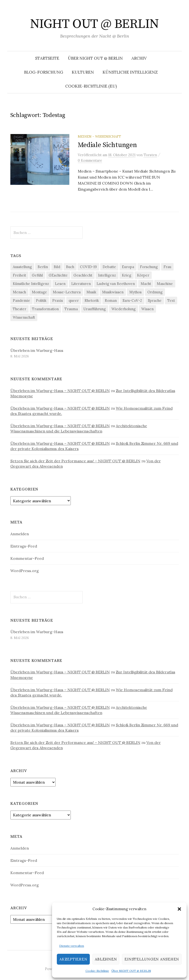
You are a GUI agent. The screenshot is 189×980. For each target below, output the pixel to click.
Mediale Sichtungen (107, 145)
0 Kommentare (90, 160)
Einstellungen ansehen (152, 959)
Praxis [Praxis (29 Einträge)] (58, 300)
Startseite (47, 58)
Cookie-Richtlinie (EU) (91, 86)
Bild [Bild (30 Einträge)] (57, 267)
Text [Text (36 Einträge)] (171, 300)
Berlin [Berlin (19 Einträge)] (43, 267)
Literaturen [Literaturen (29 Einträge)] (81, 284)
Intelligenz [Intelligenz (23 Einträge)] (107, 275)
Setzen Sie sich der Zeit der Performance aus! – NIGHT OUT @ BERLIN (75, 461)
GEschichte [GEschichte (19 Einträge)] (58, 275)
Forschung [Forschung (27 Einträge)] (149, 267)
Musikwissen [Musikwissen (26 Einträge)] (113, 292)
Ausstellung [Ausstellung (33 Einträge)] (22, 267)
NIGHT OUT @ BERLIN (94, 24)
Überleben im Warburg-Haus (37, 350)
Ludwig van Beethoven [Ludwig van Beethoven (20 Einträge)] (116, 284)
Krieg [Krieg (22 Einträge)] (127, 275)
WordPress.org (25, 571)
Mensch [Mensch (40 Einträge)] (19, 292)
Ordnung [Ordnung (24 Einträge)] (155, 292)
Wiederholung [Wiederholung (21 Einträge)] (124, 309)
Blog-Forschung (44, 72)
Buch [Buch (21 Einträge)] (70, 267)
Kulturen (83, 72)
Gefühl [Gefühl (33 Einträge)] (37, 275)
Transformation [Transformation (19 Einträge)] (45, 309)
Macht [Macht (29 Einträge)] (146, 284)
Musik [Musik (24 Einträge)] (91, 292)
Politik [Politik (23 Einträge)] (41, 300)
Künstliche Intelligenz (130, 72)
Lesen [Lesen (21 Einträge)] (60, 284)
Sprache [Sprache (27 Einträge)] (155, 300)
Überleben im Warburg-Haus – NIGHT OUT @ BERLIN (60, 391)
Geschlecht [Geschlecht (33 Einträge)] (83, 275)
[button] (179, 909)
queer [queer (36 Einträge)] (74, 300)
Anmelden (20, 534)
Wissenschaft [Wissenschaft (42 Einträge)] (24, 317)
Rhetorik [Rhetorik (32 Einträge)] (92, 300)
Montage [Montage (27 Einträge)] (39, 292)
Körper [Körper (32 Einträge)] (143, 275)
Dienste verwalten (72, 946)
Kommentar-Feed (27, 558)
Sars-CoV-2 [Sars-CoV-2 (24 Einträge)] (132, 300)
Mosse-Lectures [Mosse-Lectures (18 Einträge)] (67, 292)
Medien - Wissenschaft (99, 136)
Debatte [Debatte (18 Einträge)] (109, 267)
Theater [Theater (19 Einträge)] (20, 309)
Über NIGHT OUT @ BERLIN (131, 971)
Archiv (139, 58)
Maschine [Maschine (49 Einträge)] (165, 284)
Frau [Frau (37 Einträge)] (167, 267)
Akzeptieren (73, 959)
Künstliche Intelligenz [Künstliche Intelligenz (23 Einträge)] (31, 284)
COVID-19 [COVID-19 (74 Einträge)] (88, 267)
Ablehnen (106, 959)
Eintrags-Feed (24, 546)
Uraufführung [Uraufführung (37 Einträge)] (95, 309)
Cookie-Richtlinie (97, 971)
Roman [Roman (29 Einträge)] (111, 300)
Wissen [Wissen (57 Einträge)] (147, 309)
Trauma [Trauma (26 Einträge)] (71, 309)
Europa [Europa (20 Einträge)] (128, 267)
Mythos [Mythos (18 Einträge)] (135, 292)
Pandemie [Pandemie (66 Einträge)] (21, 300)
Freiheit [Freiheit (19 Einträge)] (19, 275)
